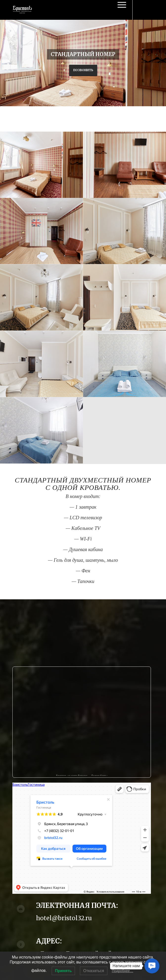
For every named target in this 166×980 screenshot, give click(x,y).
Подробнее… (123, 971)
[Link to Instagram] (150, 10)
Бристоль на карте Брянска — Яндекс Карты (82, 775)
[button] (152, 966)
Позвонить (83, 70)
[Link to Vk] (142, 10)
